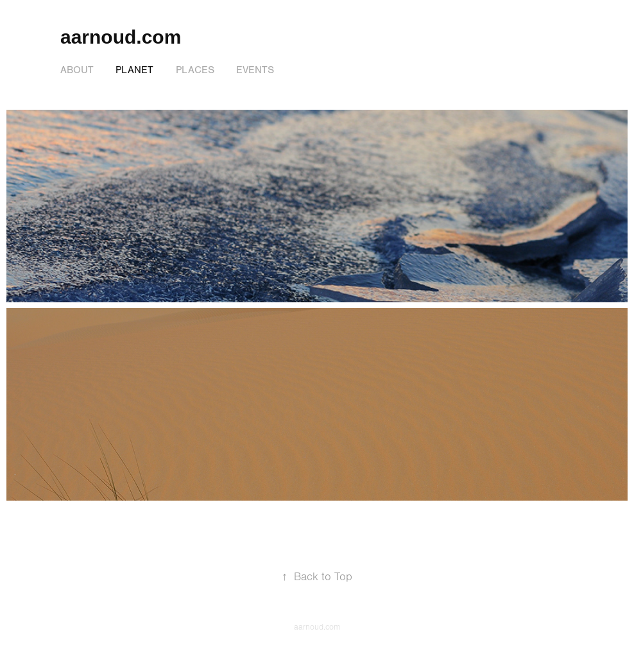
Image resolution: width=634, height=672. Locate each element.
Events (255, 70)
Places (195, 70)
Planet (134, 70)
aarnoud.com (121, 37)
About (77, 70)
